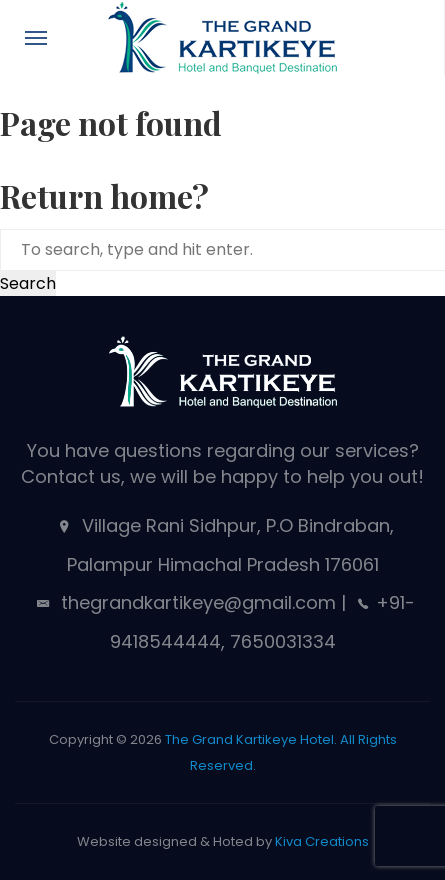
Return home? (104, 195)
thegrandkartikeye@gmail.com (196, 602)
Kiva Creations (322, 841)
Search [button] (28, 283)
